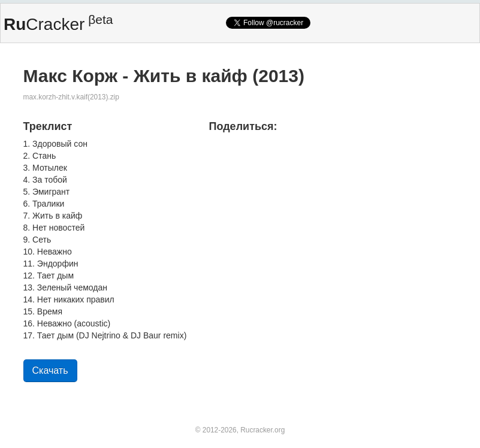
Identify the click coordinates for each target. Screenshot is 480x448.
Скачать (50, 370)
